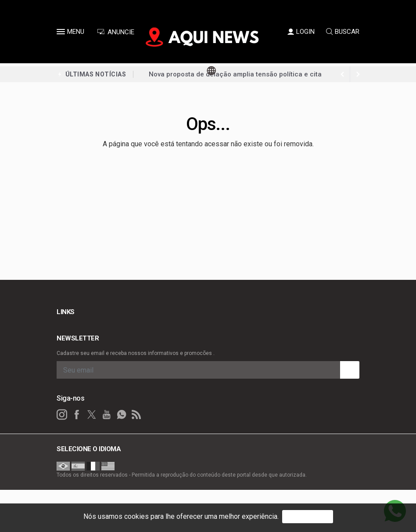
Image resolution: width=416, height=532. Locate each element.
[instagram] (62, 415)
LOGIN (301, 32)
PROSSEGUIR (308, 516)
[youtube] (107, 415)
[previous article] (358, 74)
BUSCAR (343, 32)
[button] (62, 33)
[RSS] (136, 415)
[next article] (342, 74)
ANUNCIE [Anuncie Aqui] (116, 32)
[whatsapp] (122, 415)
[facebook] (77, 415)
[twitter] (92, 415)
